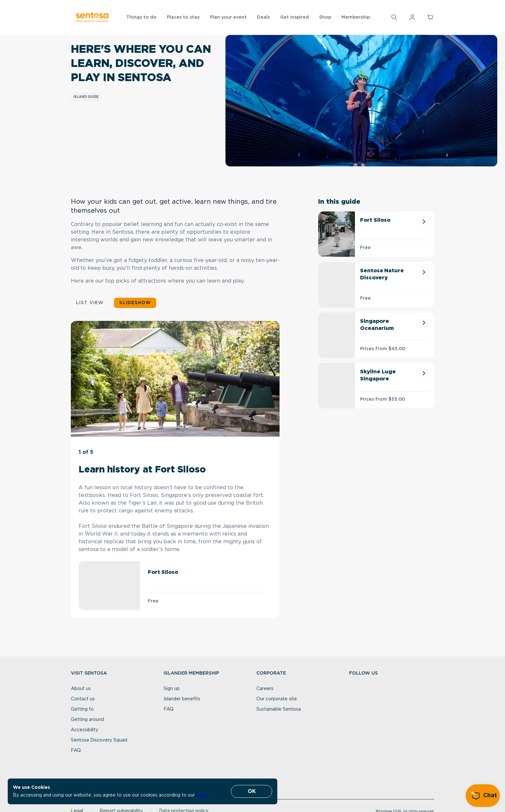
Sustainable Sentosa (279, 709)
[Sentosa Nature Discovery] (424, 272)
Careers (265, 689)
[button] (394, 17)
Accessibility (85, 730)
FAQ (76, 751)
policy (202, 795)
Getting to (82, 709)
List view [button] (90, 303)
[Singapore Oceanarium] (424, 323)
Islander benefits (182, 699)
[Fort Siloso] (424, 222)
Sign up (172, 689)
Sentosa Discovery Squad (99, 740)
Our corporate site (277, 699)
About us (81, 689)
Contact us (83, 699)
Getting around (87, 720)
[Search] (394, 17)
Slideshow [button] (135, 303)
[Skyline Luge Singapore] (424, 373)
